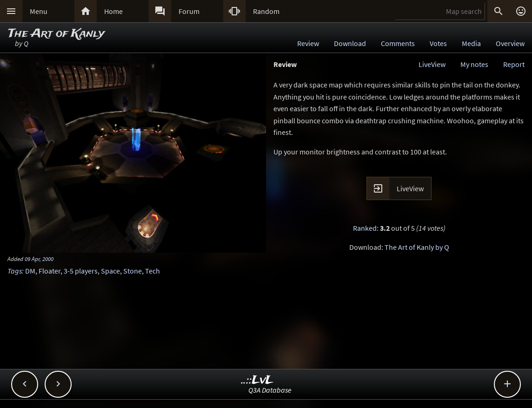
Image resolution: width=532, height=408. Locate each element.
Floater (50, 271)
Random (266, 11)
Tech (153, 271)
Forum (189, 11)
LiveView (432, 64)
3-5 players (81, 271)
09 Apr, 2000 (39, 259)
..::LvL (257, 380)
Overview (510, 43)
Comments (398, 43)
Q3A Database (270, 390)
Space (110, 271)
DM (30, 271)
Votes (438, 43)
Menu (39, 11)
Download (350, 43)
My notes (474, 64)
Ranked (365, 228)
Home (113, 11)
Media (471, 43)
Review (308, 43)
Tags (15, 271)
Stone (133, 271)
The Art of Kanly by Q (417, 247)
